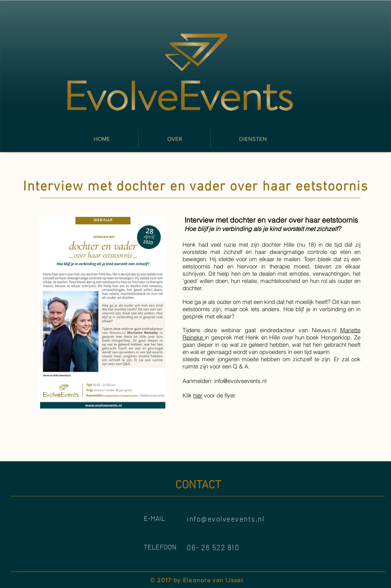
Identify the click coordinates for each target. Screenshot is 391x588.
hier (198, 395)
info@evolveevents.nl (240, 381)
